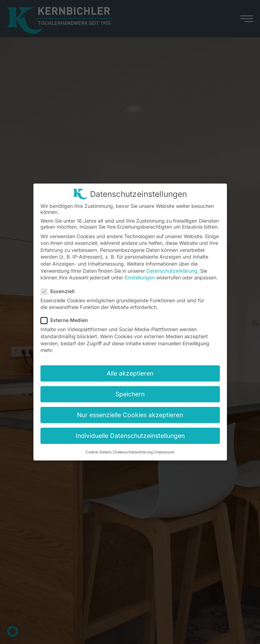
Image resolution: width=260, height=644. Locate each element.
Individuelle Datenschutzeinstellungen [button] (130, 436)
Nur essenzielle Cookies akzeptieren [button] (130, 415)
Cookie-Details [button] (99, 452)
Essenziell (60, 291)
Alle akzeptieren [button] (130, 373)
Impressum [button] (165, 452)
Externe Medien (66, 320)
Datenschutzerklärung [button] (134, 452)
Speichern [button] (130, 394)
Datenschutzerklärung (172, 271)
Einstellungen (140, 277)
